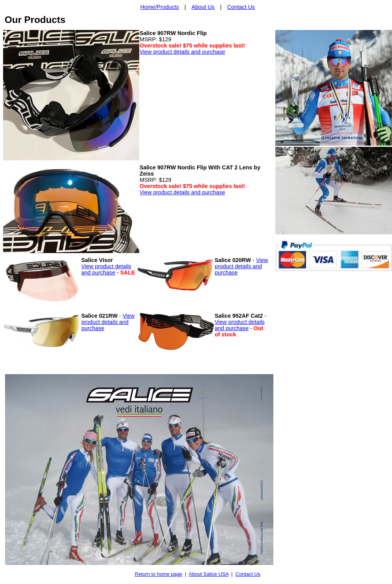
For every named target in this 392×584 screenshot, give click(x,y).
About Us (203, 7)
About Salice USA (208, 574)
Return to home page (159, 574)
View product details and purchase (182, 52)
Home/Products (160, 7)
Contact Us (241, 7)
